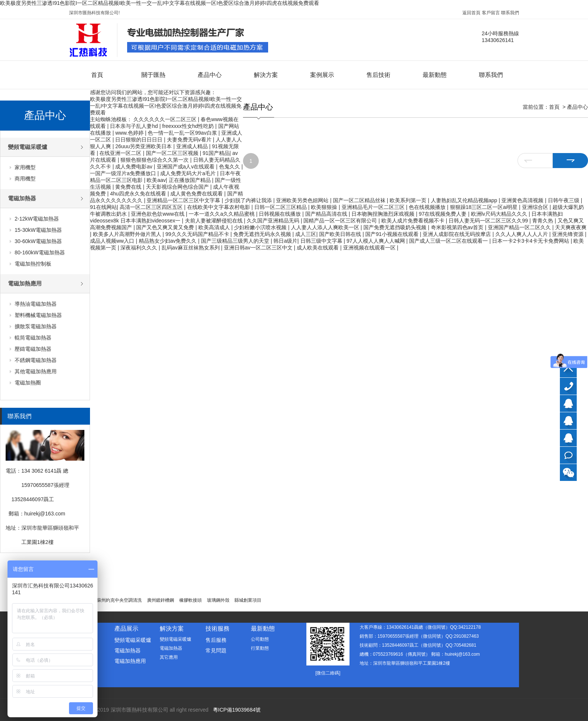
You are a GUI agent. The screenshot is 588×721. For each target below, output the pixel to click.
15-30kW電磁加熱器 (38, 230)
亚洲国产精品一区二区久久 (520, 227)
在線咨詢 (568, 455)
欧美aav (156, 180)
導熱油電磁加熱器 (36, 304)
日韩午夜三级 (564, 200)
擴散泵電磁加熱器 (36, 326)
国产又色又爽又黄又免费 (166, 227)
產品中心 (210, 75)
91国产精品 (216, 153)
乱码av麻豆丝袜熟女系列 (191, 248)
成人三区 (306, 234)
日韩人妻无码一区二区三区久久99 (489, 221)
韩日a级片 (285, 241)
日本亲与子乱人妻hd (134, 126)
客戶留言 (491, 13)
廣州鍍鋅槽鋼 (160, 600)
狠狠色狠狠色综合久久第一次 (155, 160)
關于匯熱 (153, 75)
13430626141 (568, 386)
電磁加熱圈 (28, 383)
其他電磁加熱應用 (36, 371)
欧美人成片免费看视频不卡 (414, 221)
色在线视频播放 (428, 207)
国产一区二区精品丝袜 (360, 200)
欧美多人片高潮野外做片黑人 (128, 234)
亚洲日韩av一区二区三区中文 (259, 248)
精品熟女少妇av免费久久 (169, 241)
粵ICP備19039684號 (237, 710)
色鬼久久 (230, 167)
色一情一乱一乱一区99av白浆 (183, 133)
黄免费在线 (129, 187)
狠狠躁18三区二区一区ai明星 (484, 207)
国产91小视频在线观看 (392, 234)
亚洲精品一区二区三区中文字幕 (184, 200)
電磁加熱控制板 (33, 264)
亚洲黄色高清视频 (523, 200)
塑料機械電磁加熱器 (38, 315)
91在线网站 (103, 207)
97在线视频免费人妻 (443, 214)
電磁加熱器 (22, 198)
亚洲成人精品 (193, 146)
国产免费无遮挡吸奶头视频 (396, 227)
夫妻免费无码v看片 (190, 140)
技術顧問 (568, 438)
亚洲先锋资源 (568, 234)
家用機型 (25, 167)
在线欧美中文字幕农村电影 (219, 207)
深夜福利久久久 (139, 248)
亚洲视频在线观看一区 (370, 248)
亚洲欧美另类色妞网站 (303, 200)
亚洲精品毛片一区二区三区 (374, 207)
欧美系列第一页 (409, 200)
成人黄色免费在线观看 (197, 194)
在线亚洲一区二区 (121, 153)
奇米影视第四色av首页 (458, 227)
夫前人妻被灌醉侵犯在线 (214, 221)
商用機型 (25, 179)
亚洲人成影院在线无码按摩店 (457, 234)
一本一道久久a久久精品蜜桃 (222, 214)
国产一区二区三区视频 (173, 153)
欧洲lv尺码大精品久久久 (500, 214)
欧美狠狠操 (325, 207)
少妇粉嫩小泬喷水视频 (261, 227)
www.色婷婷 (130, 133)
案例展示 (322, 75)
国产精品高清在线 (327, 214)
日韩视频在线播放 (280, 214)
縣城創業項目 (248, 600)
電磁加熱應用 (25, 283)
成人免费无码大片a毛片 (189, 173)
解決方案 (266, 75)
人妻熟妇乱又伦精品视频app (465, 200)
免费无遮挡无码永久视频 (263, 234)
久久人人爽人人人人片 (522, 234)
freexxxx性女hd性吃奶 (189, 126)
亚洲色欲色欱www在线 (158, 214)
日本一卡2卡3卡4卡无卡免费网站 (531, 241)
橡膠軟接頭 (190, 600)
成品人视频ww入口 (113, 241)
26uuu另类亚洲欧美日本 (144, 146)
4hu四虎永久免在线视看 (139, 194)
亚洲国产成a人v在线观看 (187, 167)
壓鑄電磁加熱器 (33, 349)
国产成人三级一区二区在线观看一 (449, 241)
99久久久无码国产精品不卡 (198, 234)
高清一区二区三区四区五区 (152, 207)
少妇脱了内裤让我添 (249, 200)
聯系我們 (510, 13)
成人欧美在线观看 (318, 248)
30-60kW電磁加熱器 (38, 241)
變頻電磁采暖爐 (28, 147)
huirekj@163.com (45, 514)
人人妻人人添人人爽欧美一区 (326, 227)
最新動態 (435, 75)
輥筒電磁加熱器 (33, 338)
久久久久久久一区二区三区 (166, 119)
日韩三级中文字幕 (322, 241)
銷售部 (568, 421)
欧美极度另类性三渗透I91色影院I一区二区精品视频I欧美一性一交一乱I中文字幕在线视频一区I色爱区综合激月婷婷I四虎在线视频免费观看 (160, 3)
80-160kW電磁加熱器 (40, 252)
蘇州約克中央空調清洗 (119, 600)
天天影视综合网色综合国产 (178, 187)
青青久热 (543, 221)
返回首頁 (471, 13)
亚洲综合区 (536, 207)
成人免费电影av (134, 167)
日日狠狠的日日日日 (139, 140)
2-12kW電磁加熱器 (37, 219)
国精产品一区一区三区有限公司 (341, 221)
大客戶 (568, 403)
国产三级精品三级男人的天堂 (236, 241)
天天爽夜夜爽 (571, 227)
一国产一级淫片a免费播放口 (124, 173)
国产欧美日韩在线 (341, 234)
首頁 (97, 75)
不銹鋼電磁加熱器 (36, 360)
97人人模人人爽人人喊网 (376, 241)
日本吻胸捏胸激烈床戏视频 (384, 214)
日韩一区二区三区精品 (281, 207)
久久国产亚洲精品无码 (274, 221)
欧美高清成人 (215, 227)
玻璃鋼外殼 (218, 600)
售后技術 (378, 75)
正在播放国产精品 (190, 180)
